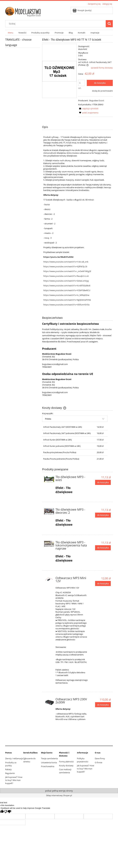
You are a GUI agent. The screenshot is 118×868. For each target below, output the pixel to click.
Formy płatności (66, 762)
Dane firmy (100, 758)
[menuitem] (11, 33)
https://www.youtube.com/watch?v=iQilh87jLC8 (65, 266)
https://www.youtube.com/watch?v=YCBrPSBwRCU (67, 290)
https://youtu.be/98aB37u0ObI (58, 257)
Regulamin (10, 773)
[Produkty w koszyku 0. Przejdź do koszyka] (82, 10)
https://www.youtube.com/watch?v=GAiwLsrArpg (66, 281)
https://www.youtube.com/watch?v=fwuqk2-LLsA (66, 276)
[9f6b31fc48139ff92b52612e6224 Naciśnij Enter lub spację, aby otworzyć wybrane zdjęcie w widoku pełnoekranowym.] (59, 71)
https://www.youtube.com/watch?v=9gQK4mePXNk (67, 300)
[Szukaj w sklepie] (56, 24)
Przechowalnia (48, 766)
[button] (88, 108)
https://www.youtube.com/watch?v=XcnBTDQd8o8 (67, 286)
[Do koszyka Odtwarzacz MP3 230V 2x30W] (103, 705)
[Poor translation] (8, 812)
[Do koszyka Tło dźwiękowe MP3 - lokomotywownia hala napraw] (103, 548)
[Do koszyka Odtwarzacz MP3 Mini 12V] (103, 583)
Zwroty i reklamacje (14, 758)
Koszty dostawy (66, 766)
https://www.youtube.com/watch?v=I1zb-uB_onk (66, 262)
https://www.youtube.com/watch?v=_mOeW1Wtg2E (67, 271)
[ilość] (81, 83)
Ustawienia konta (49, 762)
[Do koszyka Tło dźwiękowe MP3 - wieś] (103, 482)
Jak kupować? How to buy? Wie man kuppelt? (14, 780)
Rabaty (8, 769)
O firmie (98, 762)
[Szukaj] (109, 24)
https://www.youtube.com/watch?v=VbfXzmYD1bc (67, 305)
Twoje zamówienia (49, 758)
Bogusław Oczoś (97, 100)
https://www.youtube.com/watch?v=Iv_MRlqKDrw (66, 295)
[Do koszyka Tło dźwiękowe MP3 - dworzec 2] (103, 515)
